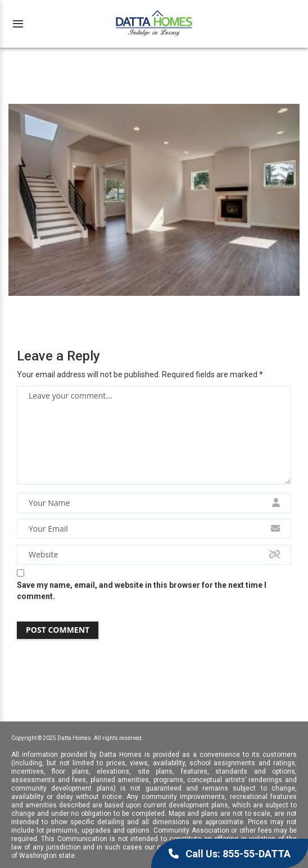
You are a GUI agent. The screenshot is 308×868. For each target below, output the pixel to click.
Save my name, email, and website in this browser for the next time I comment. (142, 591)
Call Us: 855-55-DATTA (230, 854)
